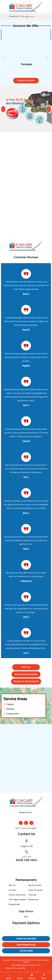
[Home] (8, 975)
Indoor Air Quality (35, 890)
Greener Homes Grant (17, 895)
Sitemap (26, 962)
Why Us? (12, 885)
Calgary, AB (27, 846)
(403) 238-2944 (27, 860)
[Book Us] (32, 975)
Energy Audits (14, 904)
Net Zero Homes (35, 885)
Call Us (20, 978)
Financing (32, 895)
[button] (5, 57)
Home (8, 978)
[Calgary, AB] (27, 841)
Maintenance (33, 900)
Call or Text (27, 857)
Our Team (13, 890)
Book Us (32, 978)
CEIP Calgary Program (17, 900)
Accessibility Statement (21, 965)
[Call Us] (20, 975)
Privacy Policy (36, 965)
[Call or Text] (27, 852)
